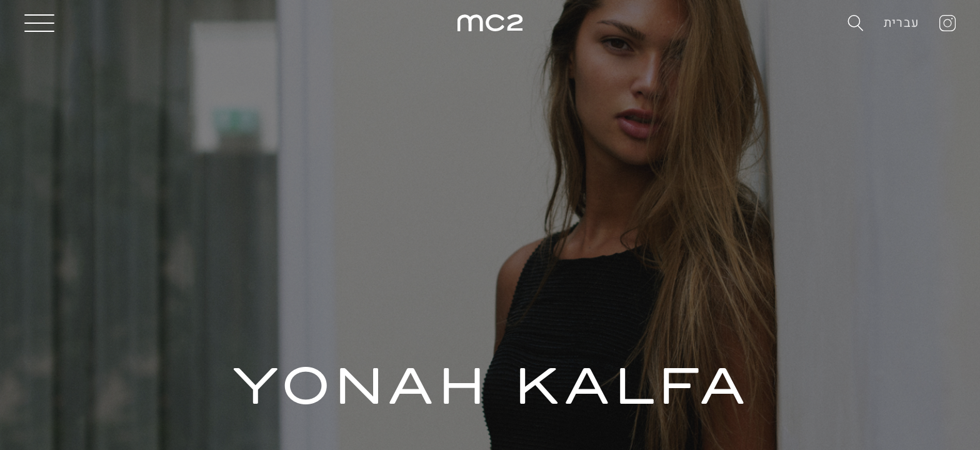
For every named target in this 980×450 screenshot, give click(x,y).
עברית (902, 23)
